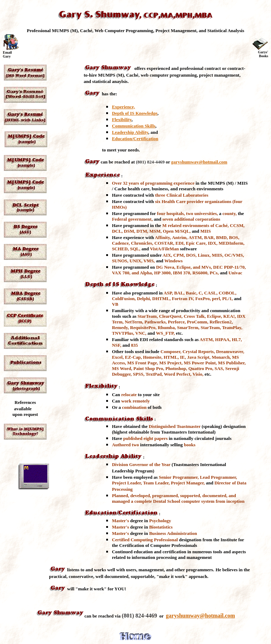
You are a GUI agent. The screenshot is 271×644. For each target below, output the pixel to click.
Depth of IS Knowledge (135, 113)
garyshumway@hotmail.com (199, 162)
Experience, (123, 107)
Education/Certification (135, 139)
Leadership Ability (130, 132)
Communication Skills (134, 126)
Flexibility (122, 120)
